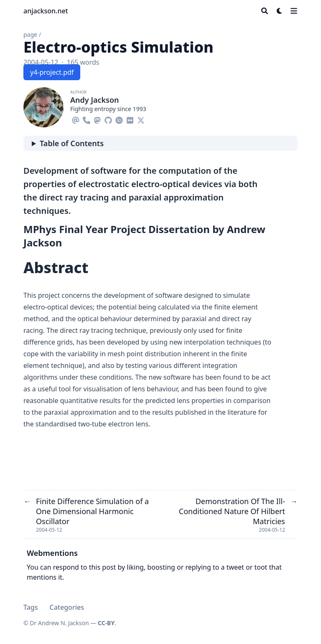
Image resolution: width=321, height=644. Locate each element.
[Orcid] (119, 119)
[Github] (108, 119)
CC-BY (106, 623)
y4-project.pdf (52, 72)
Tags (31, 607)
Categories (67, 607)
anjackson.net (46, 11)
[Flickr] (130, 119)
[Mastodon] (97, 119)
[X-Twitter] (141, 119)
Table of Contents (72, 143)
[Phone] (87, 119)
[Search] (265, 11)
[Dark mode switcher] (280, 11)
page (30, 34)
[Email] (76, 119)
